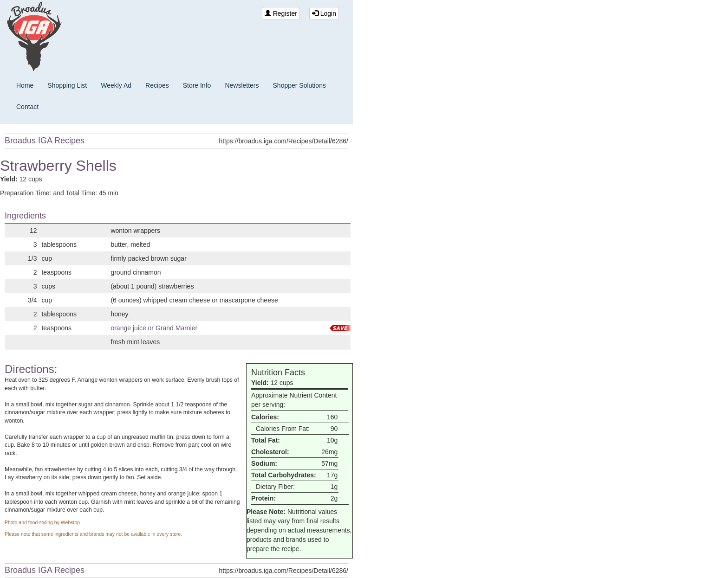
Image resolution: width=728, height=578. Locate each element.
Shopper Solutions (299, 85)
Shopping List (67, 85)
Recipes (157, 85)
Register (281, 13)
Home (25, 85)
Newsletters (242, 85)
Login (324, 13)
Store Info (197, 85)
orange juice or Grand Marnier (154, 328)
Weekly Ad (116, 85)
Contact (27, 107)
